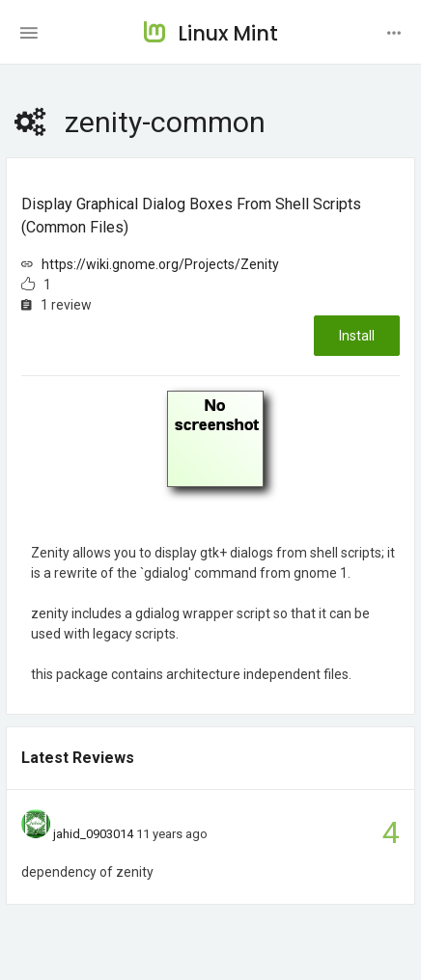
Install (357, 336)
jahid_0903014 (93, 834)
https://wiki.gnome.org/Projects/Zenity (160, 264)
